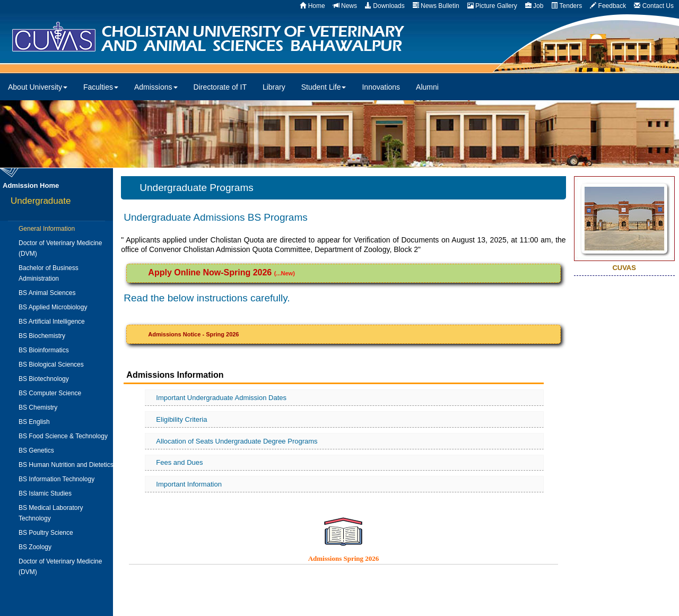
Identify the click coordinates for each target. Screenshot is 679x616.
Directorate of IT (220, 87)
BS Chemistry (38, 407)
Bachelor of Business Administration (49, 273)
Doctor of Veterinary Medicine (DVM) (60, 248)
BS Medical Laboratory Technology (51, 513)
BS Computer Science (50, 393)
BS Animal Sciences (47, 293)
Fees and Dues (179, 462)
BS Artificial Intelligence (52, 322)
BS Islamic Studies (45, 493)
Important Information (189, 484)
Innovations (381, 87)
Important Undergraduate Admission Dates (221, 398)
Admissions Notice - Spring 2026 (193, 334)
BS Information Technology (56, 479)
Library (274, 87)
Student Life (324, 87)
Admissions (156, 87)
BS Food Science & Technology (63, 436)
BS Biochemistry (42, 336)
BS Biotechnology (44, 379)
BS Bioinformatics (44, 350)
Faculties (101, 87)
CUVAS (237, 37)
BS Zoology (35, 547)
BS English (34, 422)
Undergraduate (41, 201)
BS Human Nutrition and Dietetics (66, 465)
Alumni (427, 87)
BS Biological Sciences (51, 365)
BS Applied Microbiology (53, 307)
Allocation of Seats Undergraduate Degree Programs (237, 441)
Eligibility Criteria (181, 419)
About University (38, 87)
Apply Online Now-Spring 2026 (211, 272)
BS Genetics (36, 450)
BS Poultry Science (46, 533)
